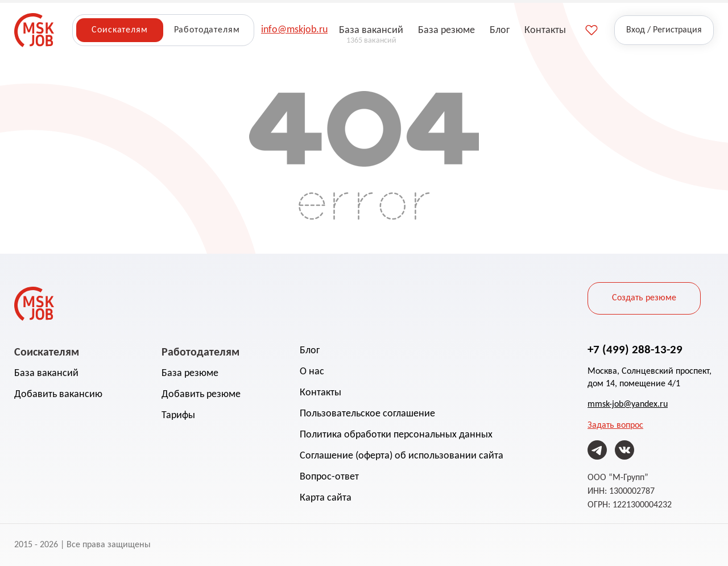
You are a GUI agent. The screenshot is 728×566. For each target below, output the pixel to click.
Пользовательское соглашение (367, 414)
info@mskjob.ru (294, 30)
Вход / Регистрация (664, 30)
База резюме (190, 373)
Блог (310, 351)
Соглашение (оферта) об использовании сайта (402, 456)
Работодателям (207, 30)
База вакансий (46, 373)
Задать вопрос (615, 425)
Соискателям (119, 30)
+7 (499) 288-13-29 (635, 349)
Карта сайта (326, 498)
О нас (312, 372)
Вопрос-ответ (329, 477)
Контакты (320, 393)
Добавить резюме (201, 394)
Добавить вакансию (58, 394)
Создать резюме (644, 298)
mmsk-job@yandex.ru (628, 404)
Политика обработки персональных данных (396, 435)
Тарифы (178, 416)
